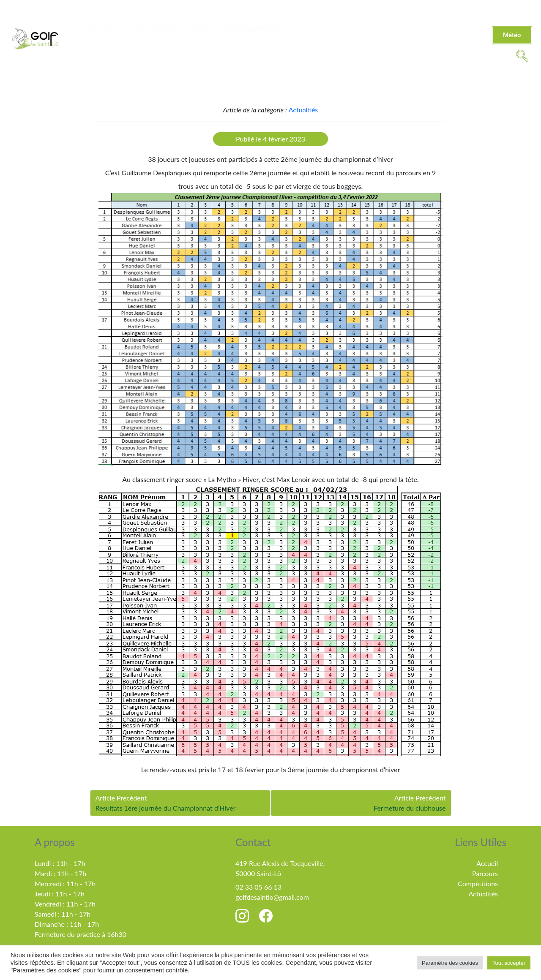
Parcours (485, 873)
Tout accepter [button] (509, 963)
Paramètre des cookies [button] (450, 963)
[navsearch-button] (522, 55)
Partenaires (393, 45)
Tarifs (201, 28)
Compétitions (326, 28)
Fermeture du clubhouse (410, 808)
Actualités (156, 28)
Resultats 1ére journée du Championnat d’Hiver (166, 808)
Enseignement (253, 28)
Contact (448, 28)
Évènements (395, 28)
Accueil (487, 863)
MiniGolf (446, 45)
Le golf (105, 28)
